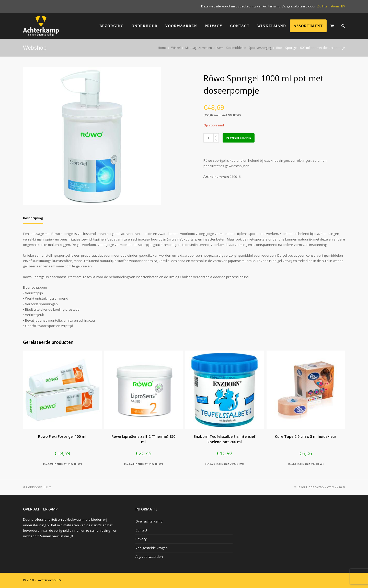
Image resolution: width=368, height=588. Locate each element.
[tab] (33, 218)
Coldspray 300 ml (38, 487)
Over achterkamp (149, 521)
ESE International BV (331, 6)
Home (162, 48)
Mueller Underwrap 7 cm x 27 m (319, 487)
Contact (141, 530)
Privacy (141, 539)
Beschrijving (33, 218)
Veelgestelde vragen (152, 548)
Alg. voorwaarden (149, 557)
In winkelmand (239, 138)
